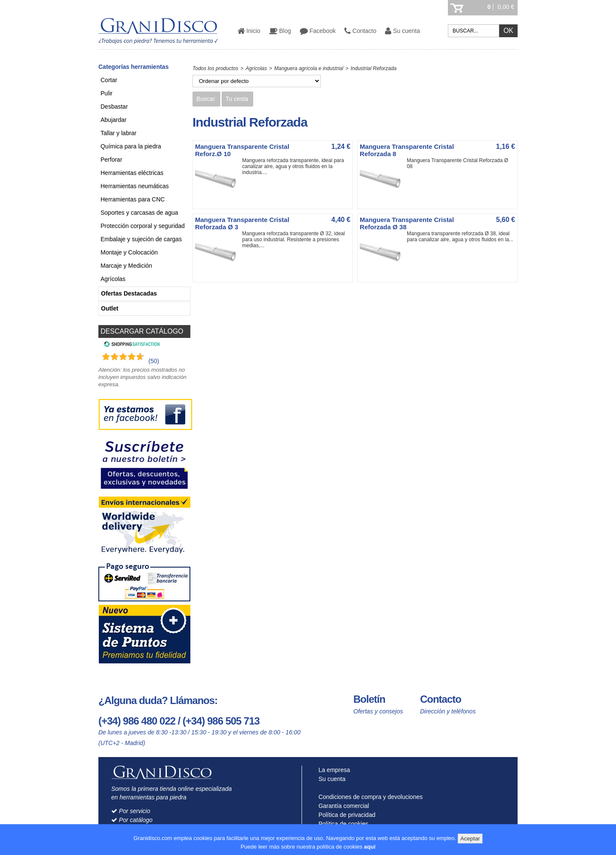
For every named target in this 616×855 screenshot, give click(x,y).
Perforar (111, 160)
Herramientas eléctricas (132, 173)
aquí (370, 847)
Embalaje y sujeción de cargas (141, 239)
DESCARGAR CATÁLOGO (142, 331)
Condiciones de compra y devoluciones (369, 797)
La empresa (333, 770)
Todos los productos (215, 68)
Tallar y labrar (118, 133)
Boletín (369, 699)
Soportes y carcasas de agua (139, 213)
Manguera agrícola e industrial (309, 68)
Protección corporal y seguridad (143, 226)
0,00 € (506, 7)
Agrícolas (113, 279)
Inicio (249, 31)
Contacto (360, 31)
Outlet (110, 308)
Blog (280, 31)
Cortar (109, 80)
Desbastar (114, 107)
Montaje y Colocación (129, 252)
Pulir (107, 93)
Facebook (318, 31)
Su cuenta (403, 31)
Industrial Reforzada (373, 68)
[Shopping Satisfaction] (131, 345)
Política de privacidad (345, 815)
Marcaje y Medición (126, 266)
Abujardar (114, 120)
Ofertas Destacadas (129, 293)
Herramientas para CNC (133, 199)
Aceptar (470, 839)
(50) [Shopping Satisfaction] (154, 361)
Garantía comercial (342, 806)
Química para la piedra (131, 146)
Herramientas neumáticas (135, 186)
